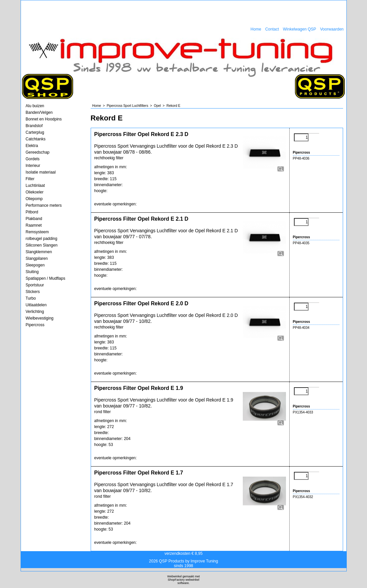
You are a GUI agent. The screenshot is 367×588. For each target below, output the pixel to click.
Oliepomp (34, 199)
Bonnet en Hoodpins (44, 119)
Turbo (31, 298)
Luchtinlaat (35, 185)
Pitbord (32, 212)
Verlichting (35, 312)
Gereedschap (38, 152)
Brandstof (34, 126)
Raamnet (34, 225)
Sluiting (32, 272)
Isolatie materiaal (41, 172)
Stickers (33, 292)
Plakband (34, 219)
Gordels (33, 159)
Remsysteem (37, 232)
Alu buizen (35, 106)
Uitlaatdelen (36, 305)
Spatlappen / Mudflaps (45, 278)
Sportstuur (35, 285)
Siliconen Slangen (42, 245)
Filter (30, 179)
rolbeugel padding (41, 239)
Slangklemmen (39, 252)
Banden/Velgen (39, 112)
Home (256, 29)
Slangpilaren (37, 258)
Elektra (32, 146)
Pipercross (35, 325)
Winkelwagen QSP (300, 29)
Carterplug (35, 132)
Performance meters (44, 205)
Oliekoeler (35, 192)
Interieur (33, 166)
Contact (272, 29)
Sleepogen (35, 265)
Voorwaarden (332, 29)
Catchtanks (36, 139)
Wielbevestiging (40, 318)
